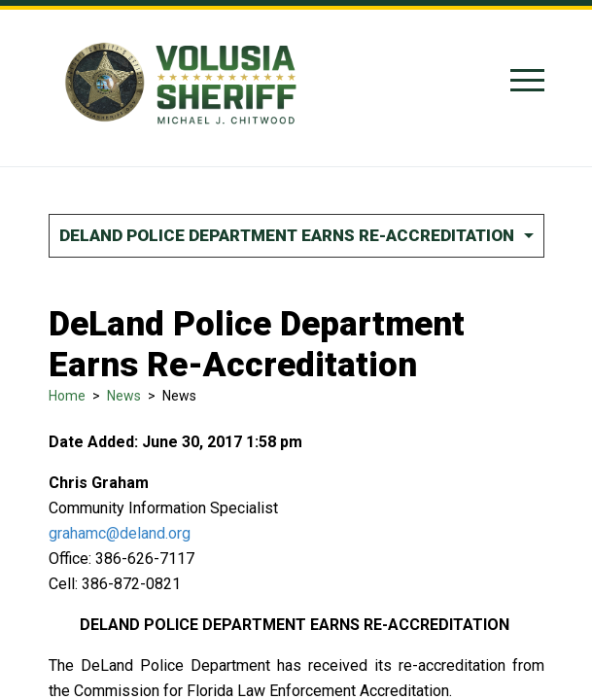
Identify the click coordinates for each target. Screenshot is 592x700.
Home (67, 396)
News (124, 396)
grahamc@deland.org (120, 533)
